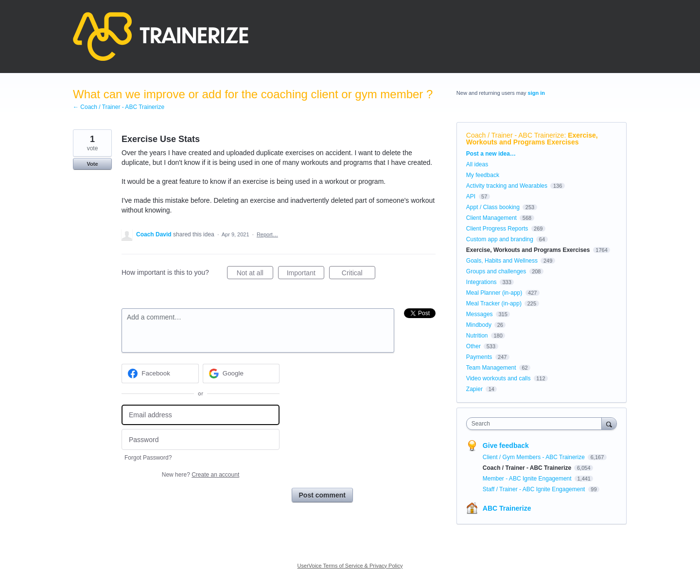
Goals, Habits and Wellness (502, 261)
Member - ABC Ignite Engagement (528, 479)
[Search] (609, 423)
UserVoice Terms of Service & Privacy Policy (350, 566)
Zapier (474, 389)
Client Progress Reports (497, 229)
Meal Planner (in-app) (494, 293)
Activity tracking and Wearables (507, 186)
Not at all (255, 274)
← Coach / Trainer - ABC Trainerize (119, 107)
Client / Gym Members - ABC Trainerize (534, 457)
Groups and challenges (496, 271)
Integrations (481, 282)
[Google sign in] (241, 374)
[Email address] (201, 415)
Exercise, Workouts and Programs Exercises (532, 139)
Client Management (491, 218)
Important (306, 274)
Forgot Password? (148, 458)
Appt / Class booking (493, 207)
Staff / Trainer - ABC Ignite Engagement (535, 489)
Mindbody (479, 325)
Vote (92, 164)
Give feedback (506, 445)
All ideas (477, 164)
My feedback (483, 175)
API (471, 196)
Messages (480, 314)
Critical (359, 274)
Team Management (491, 368)
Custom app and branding (500, 239)
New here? (201, 475)
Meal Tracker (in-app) (494, 303)
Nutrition (477, 336)
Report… (267, 234)
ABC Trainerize (507, 508)
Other (473, 346)
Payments (479, 357)
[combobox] (536, 424)
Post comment (322, 495)
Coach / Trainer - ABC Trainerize (515, 135)
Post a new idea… (491, 154)
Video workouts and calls (499, 378)
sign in (536, 93)
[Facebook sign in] (160, 374)
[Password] (201, 439)
